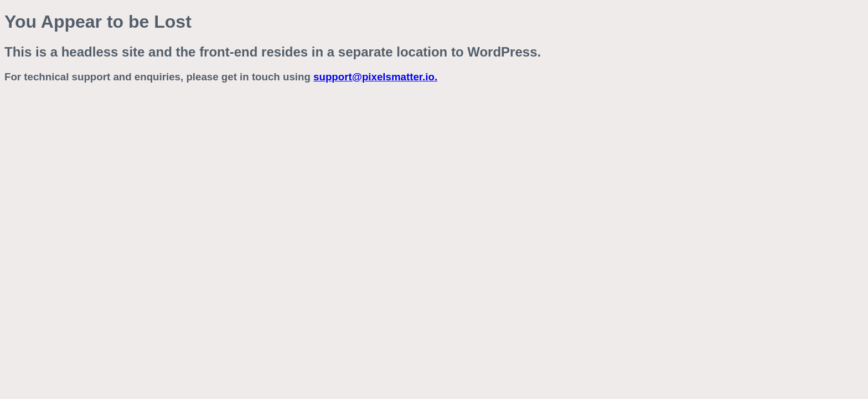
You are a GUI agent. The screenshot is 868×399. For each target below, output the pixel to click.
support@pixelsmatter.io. (375, 77)
